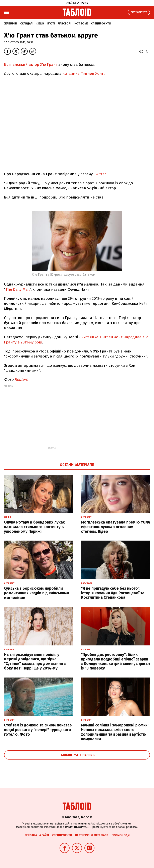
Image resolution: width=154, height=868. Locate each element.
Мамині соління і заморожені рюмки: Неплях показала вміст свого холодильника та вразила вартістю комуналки (115, 732)
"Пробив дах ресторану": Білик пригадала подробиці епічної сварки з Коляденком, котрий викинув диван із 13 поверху (115, 661)
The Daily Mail (18, 289)
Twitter (100, 174)
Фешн (40, 24)
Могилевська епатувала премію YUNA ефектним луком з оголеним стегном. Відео (115, 527)
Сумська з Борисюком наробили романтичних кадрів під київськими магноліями (36, 593)
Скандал (26, 24)
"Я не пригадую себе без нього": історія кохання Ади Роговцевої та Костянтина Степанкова (113, 593)
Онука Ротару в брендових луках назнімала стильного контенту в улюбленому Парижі (34, 527)
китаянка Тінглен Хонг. (83, 73)
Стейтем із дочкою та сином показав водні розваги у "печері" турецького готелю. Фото (38, 730)
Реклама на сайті (37, 835)
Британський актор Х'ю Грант (31, 64)
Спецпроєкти (101, 24)
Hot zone (81, 24)
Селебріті (10, 24)
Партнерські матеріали (92, 835)
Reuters (21, 379)
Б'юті (51, 24)
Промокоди (121, 835)
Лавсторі (65, 24)
